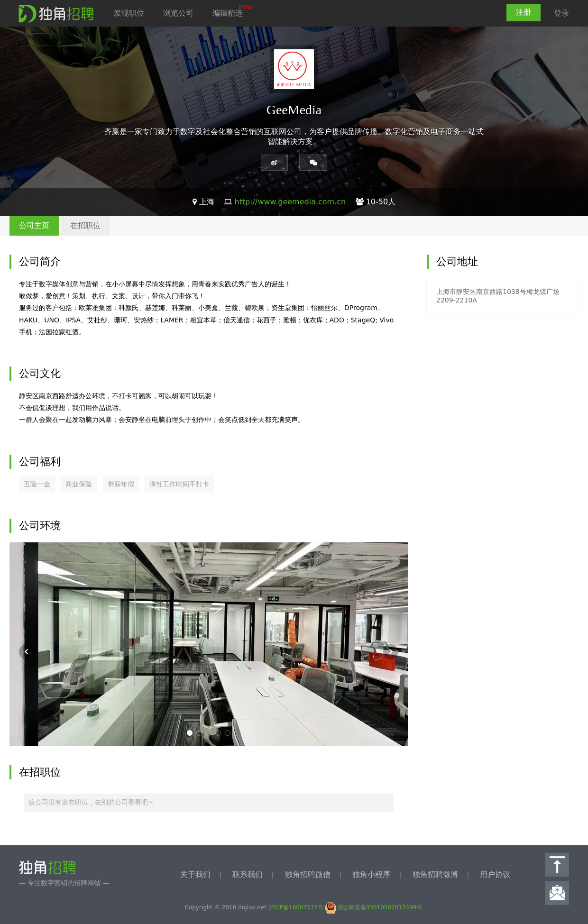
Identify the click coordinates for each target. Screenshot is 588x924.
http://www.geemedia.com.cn (290, 202)
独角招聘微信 (308, 874)
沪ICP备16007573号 (296, 907)
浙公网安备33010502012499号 (374, 907)
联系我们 (248, 874)
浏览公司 (178, 13)
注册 (524, 12)
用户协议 (495, 874)
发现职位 (129, 13)
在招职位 (85, 225)
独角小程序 (371, 874)
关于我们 (195, 874)
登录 (561, 13)
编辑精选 (228, 13)
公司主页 (34, 225)
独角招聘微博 (435, 874)
